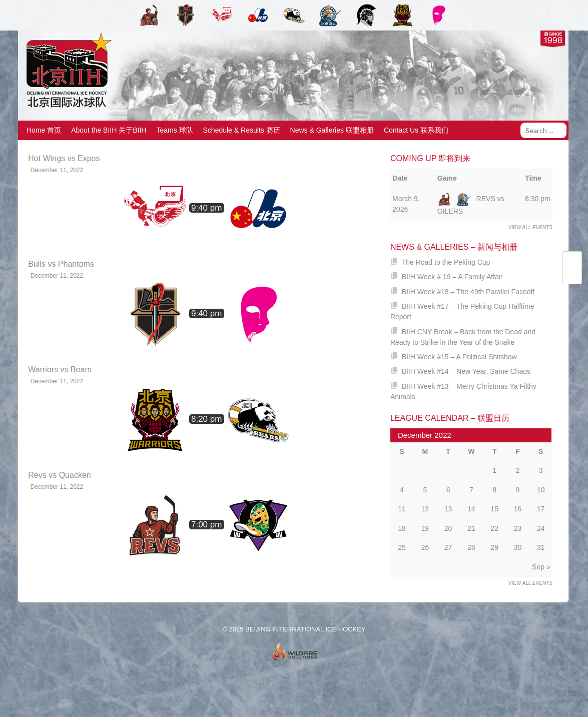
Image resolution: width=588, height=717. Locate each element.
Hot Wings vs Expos (64, 158)
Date (400, 178)
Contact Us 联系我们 (416, 130)
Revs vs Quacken (59, 475)
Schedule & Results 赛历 (242, 130)
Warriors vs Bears (60, 370)
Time (533, 178)
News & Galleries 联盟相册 (332, 130)
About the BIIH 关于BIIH (109, 130)
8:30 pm (538, 199)
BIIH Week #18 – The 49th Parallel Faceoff (468, 292)
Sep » (541, 567)
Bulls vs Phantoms (61, 264)
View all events (530, 227)
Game (447, 178)
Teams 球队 (174, 130)
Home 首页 (44, 130)
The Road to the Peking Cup (446, 262)
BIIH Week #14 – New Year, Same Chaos (466, 371)
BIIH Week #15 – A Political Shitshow (459, 357)
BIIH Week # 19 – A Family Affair (452, 277)
